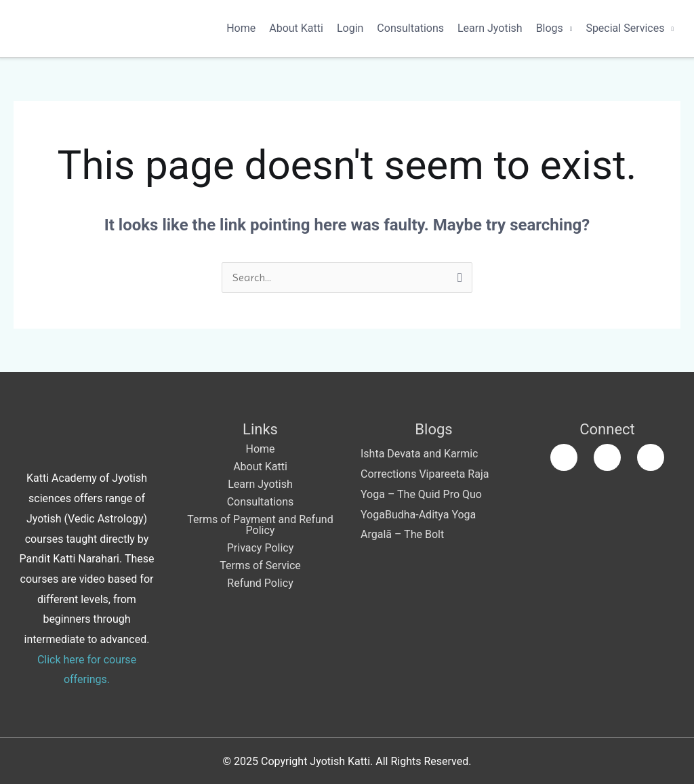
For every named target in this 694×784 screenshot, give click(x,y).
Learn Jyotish (490, 28)
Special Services (625, 28)
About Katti (296, 28)
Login (350, 28)
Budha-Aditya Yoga (430, 515)
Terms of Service (260, 565)
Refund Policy (260, 583)
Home (241, 28)
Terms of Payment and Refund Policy (260, 525)
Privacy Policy (261, 548)
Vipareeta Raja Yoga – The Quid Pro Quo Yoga (425, 494)
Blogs (550, 28)
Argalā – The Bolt (402, 534)
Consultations (410, 28)
